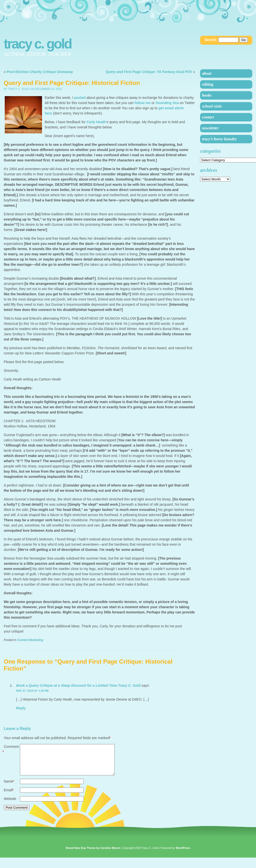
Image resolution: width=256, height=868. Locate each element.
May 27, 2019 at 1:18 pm (32, 691)
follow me (143, 103)
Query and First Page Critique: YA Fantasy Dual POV (149, 72)
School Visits (212, 106)
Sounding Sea (167, 103)
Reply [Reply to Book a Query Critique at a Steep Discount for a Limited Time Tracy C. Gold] (21, 708)
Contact (208, 117)
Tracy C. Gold (38, 44)
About (207, 73)
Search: (211, 40)
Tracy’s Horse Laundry (219, 139)
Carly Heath (96, 122)
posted (80, 98)
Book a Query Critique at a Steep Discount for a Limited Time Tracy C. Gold (78, 685)
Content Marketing (30, 640)
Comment (11, 750)
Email (9, 796)
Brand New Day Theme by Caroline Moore (93, 854)
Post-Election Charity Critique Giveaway (40, 72)
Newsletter (210, 128)
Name (9, 787)
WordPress (183, 854)
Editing (208, 84)
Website (10, 805)
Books (207, 95)
